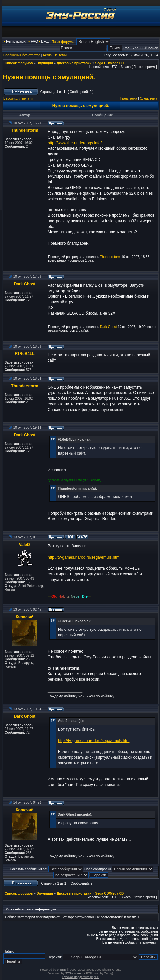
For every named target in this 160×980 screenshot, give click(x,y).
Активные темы (55, 55)
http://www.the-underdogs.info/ (75, 143)
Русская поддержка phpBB (81, 977)
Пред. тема (128, 99)
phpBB (62, 970)
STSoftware (73, 973)
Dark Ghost (25, 284)
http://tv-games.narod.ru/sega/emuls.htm (83, 557)
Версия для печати (18, 99)
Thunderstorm (24, 130)
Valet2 (25, 545)
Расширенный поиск (141, 48)
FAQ (34, 41)
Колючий (25, 617)
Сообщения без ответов (22, 55)
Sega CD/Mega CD (110, 63)
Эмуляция (45, 63)
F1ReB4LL (24, 354)
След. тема (149, 99)
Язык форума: (63, 42)
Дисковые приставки (74, 63)
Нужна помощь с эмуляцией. (49, 77)
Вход (45, 41)
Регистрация (17, 41)
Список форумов (19, 63)
